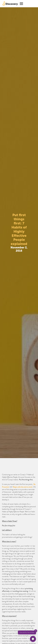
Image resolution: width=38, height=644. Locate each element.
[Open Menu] (21, 4)
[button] (33, 639)
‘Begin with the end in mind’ (23, 487)
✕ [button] (36, 631)
